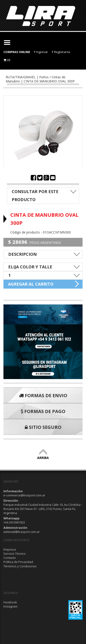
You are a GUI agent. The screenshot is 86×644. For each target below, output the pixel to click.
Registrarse (61, 52)
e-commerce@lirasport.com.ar (24, 495)
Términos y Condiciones (20, 566)
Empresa (10, 549)
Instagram (10, 606)
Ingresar (41, 52)
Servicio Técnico (15, 554)
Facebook (10, 602)
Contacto (10, 558)
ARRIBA (43, 456)
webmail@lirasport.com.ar (22, 532)
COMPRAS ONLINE (17, 52)
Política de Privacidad (18, 562)
